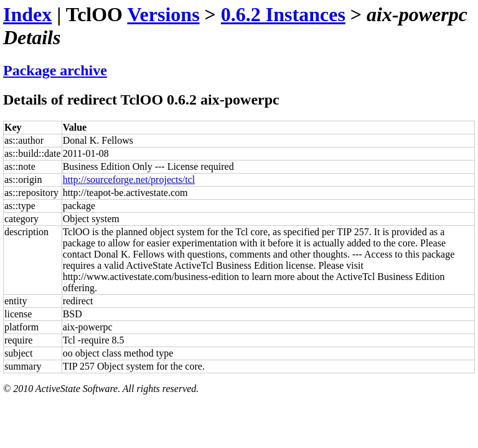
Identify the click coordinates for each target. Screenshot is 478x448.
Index (27, 14)
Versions (163, 14)
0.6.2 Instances (283, 14)
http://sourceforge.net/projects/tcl (129, 180)
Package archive (55, 70)
